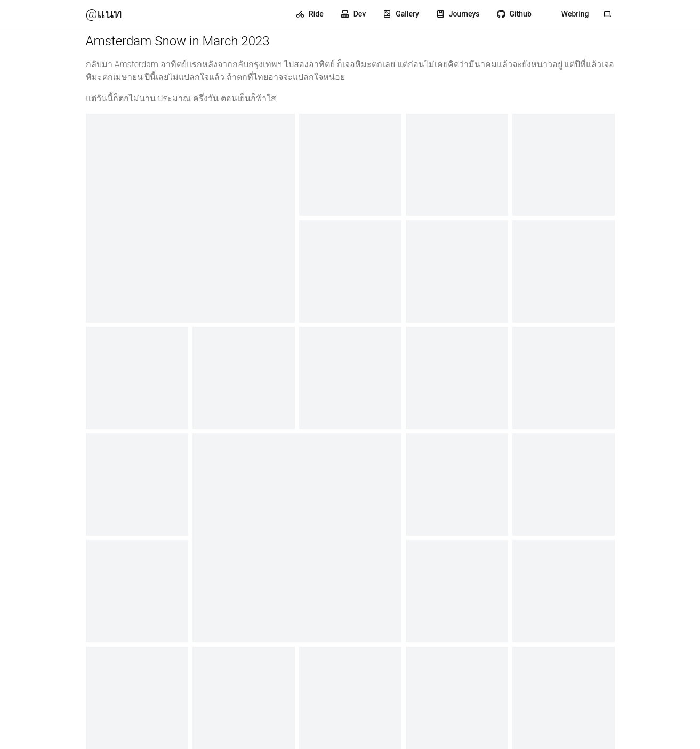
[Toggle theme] (607, 14)
